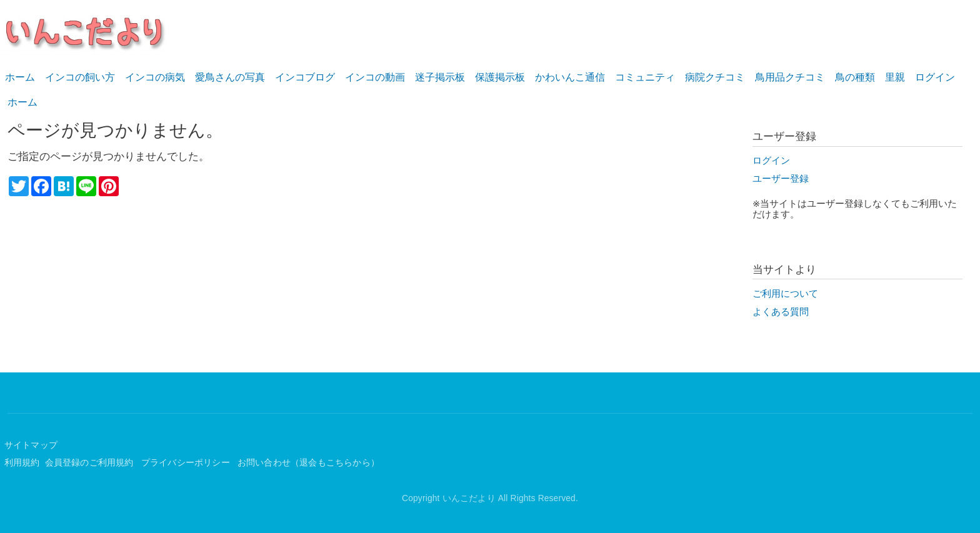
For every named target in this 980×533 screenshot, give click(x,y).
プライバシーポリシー (187, 463)
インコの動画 (375, 77)
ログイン (935, 77)
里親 (895, 77)
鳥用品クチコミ (790, 77)
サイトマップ (31, 445)
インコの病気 (155, 77)
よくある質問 (781, 312)
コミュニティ (645, 77)
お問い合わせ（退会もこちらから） (308, 463)
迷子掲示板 (440, 77)
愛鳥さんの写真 (230, 77)
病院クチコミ (715, 77)
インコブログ (305, 77)
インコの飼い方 (80, 77)
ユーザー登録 (781, 179)
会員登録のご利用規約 (91, 463)
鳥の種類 (855, 77)
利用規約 (22, 463)
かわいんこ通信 (570, 77)
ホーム (20, 77)
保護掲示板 (500, 77)
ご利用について (785, 294)
